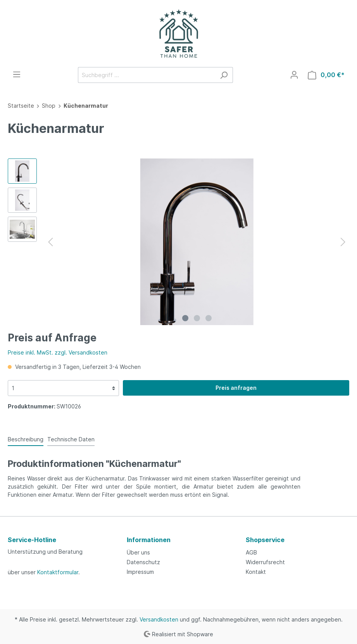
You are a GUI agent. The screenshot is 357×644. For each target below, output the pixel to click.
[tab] (26, 439)
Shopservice (265, 540)
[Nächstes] (343, 242)
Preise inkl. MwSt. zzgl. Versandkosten (58, 352)
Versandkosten (159, 619)
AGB (251, 552)
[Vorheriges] (50, 242)
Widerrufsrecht (265, 562)
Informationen (149, 540)
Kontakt (256, 572)
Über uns (138, 552)
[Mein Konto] (294, 75)
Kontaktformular (58, 572)
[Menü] (17, 74)
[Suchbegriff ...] (147, 75)
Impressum (140, 572)
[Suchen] (224, 75)
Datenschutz (143, 562)
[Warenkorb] (326, 75)
